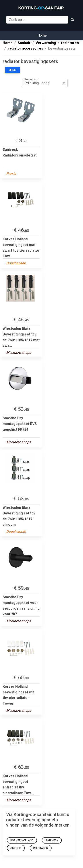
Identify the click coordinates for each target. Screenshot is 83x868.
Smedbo (16, 848)
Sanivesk (52, 840)
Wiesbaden (41, 848)
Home (42, 35)
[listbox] (45, 83)
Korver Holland (22, 840)
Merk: (13, 70)
